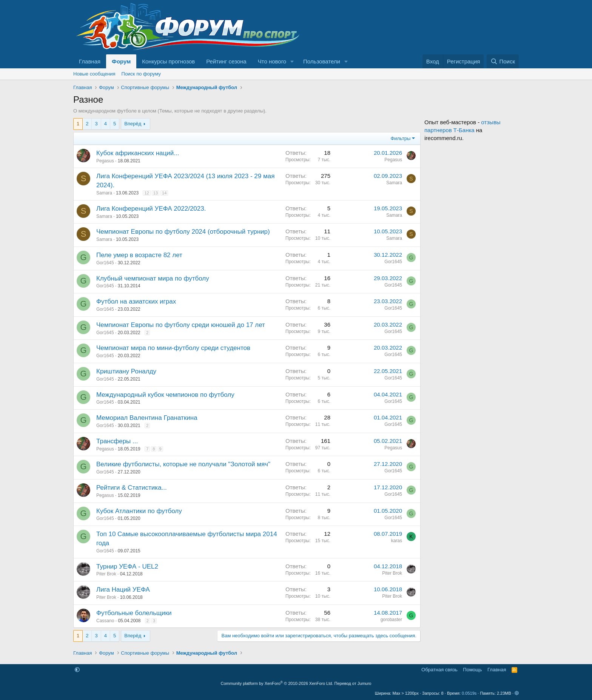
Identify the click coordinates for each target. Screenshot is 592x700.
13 (156, 193)
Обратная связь (439, 670)
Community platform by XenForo (277, 683)
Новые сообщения (94, 74)
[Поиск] (503, 61)
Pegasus (105, 161)
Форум (121, 61)
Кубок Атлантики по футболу (139, 511)
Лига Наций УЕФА (123, 590)
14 (164, 193)
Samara (104, 193)
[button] (292, 61)
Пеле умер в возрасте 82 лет (139, 255)
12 (146, 193)
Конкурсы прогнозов (168, 61)
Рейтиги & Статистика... (132, 488)
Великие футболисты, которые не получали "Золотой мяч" (183, 464)
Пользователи (322, 61)
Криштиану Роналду (126, 371)
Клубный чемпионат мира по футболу (153, 278)
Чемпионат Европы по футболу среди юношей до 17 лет (181, 325)
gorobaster (391, 620)
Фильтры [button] (400, 138)
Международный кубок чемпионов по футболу (165, 395)
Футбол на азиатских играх (136, 301)
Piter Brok (106, 574)
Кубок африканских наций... (138, 153)
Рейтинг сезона (226, 61)
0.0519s (469, 693)
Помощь (472, 670)
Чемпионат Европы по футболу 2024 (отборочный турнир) (183, 232)
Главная (90, 61)
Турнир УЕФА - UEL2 (127, 567)
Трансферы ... (117, 441)
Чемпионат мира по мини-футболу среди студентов (173, 348)
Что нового (272, 61)
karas (397, 541)
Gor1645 (105, 263)
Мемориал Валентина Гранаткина (147, 418)
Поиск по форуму (141, 74)
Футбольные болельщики (134, 613)
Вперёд (133, 124)
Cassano (105, 621)
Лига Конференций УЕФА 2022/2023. (151, 209)
